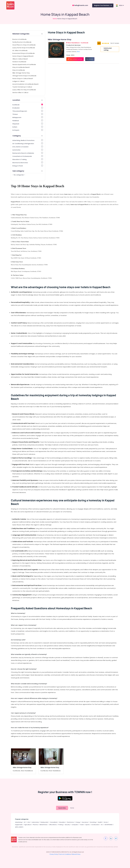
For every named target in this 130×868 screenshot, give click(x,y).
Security (67, 825)
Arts (29, 822)
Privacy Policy (54, 854)
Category (28, 136)
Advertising (19, 822)
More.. (79, 52)
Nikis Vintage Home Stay (21, 73)
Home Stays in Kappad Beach (23, 56)
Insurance (85, 822)
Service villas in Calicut (20, 92)
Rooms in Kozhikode (20, 39)
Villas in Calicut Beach (20, 59)
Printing (61, 825)
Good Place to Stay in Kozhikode (24, 45)
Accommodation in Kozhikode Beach (26, 84)
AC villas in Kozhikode (20, 50)
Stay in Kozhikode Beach (21, 67)
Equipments (19, 825)
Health (100, 822)
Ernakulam (28, 108)
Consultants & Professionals (28, 156)
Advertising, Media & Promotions (28, 140)
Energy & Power (28, 166)
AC (25, 822)
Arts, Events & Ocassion (28, 147)
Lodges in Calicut (19, 81)
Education (62, 822)
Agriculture (28, 825)
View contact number (75, 59)
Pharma (35, 825)
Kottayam (28, 130)
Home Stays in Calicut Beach (23, 78)
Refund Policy (76, 854)
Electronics (71, 822)
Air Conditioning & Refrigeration (28, 144)
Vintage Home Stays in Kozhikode (24, 76)
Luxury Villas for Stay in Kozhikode (24, 90)
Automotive (28, 150)
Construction (95, 825)
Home (55, 19)
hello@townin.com (80, 5)
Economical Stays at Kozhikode (24, 53)
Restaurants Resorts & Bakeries (28, 153)
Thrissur (28, 114)
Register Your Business (103, 5)
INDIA (120, 5)
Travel (82, 825)
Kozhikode (28, 105)
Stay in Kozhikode (19, 70)
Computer (75, 825)
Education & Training (28, 159)
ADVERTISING (108, 825)
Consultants (54, 822)
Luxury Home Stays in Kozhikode (24, 48)
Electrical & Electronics (28, 163)
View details (90, 59)
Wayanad (28, 124)
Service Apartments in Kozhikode (24, 64)
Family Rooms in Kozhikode (22, 42)
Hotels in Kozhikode (19, 62)
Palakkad (28, 121)
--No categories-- (19, 175)
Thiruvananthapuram (28, 111)
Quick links (62, 808)
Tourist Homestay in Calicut (22, 87)
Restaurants (44, 822)
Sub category (28, 171)
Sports (87, 825)
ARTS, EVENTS (19, 827)
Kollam (28, 127)
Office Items (53, 825)
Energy (78, 822)
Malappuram (28, 117)
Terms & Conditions (65, 854)
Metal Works (43, 825)
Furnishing (93, 822)
